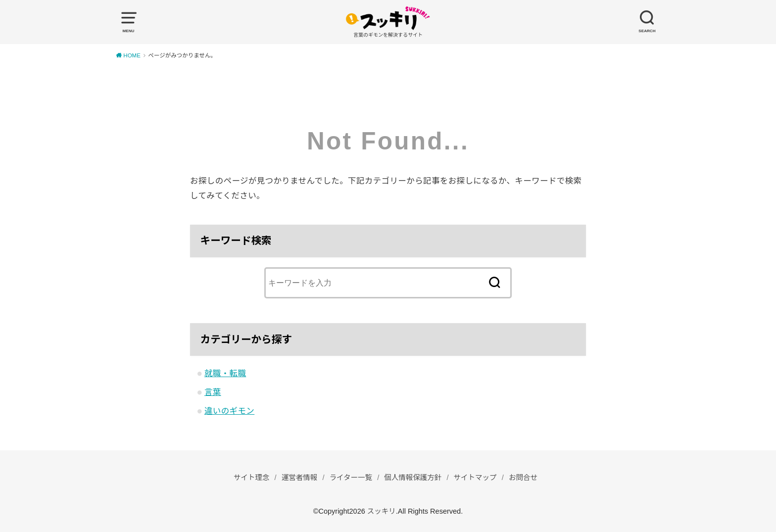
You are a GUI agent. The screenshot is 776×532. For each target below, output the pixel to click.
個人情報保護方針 (413, 478)
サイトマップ (475, 478)
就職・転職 (225, 373)
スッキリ (382, 511)
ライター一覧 (351, 478)
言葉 (213, 392)
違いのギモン (229, 411)
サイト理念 (252, 478)
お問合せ (523, 478)
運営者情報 (300, 478)
